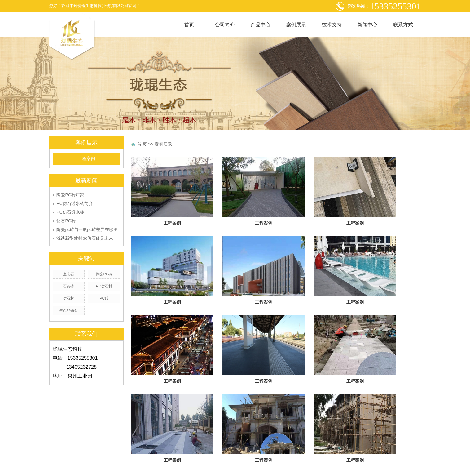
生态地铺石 (68, 310)
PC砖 (104, 298)
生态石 (68, 274)
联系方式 (403, 25)
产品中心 (261, 25)
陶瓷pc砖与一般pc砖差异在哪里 (87, 229)
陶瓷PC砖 (104, 274)
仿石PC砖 (66, 221)
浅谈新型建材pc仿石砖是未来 (85, 238)
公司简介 (225, 25)
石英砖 (68, 286)
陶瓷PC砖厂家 (70, 195)
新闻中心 (367, 25)
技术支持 (332, 25)
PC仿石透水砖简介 (75, 203)
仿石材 (68, 298)
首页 (189, 25)
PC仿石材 (104, 286)
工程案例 (86, 159)
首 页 (142, 144)
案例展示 (296, 25)
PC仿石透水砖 (70, 212)
